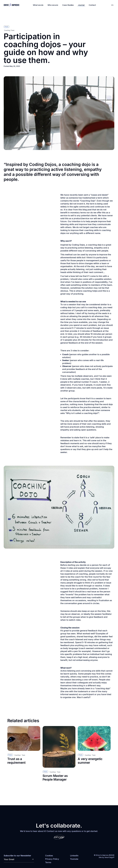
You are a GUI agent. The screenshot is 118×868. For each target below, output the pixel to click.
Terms (48, 862)
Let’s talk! (59, 837)
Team (13, 30)
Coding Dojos (43, 164)
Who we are (53, 5)
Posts (6, 27)
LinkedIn (74, 856)
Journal (81, 5)
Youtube (74, 859)
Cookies (49, 856)
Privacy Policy (52, 859)
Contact (92, 5)
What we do (38, 5)
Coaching (7, 30)
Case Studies (68, 5)
